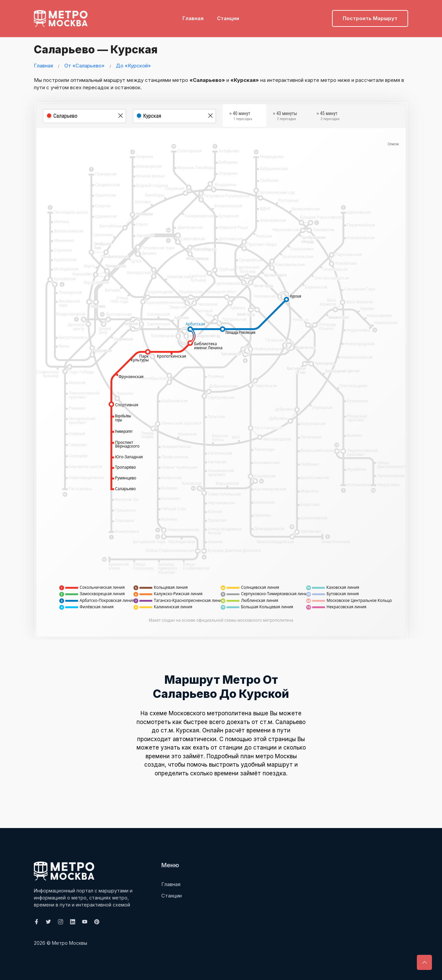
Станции (228, 15)
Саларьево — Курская (104, 49)
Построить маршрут (370, 15)
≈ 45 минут (328, 117)
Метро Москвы (70, 943)
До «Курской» (133, 66)
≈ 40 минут (241, 117)
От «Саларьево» (85, 66)
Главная (193, 15)
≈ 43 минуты (285, 117)
